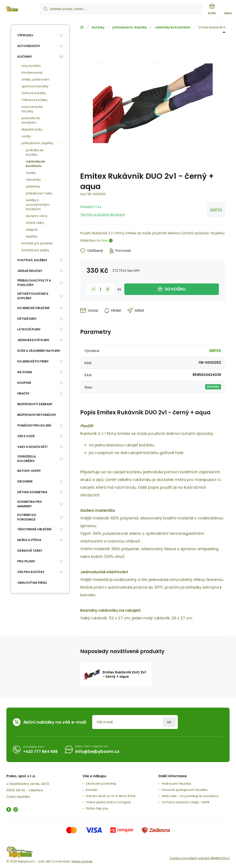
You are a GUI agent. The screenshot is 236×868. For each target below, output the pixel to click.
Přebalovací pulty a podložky (34, 283)
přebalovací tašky (39, 193)
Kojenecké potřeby (33, 361)
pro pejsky (26, 561)
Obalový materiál (32, 583)
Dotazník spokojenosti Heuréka (185, 790)
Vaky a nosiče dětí (32, 447)
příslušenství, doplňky (130, 27)
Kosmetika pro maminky (30, 504)
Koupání (24, 383)
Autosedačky (29, 46)
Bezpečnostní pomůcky (37, 415)
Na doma (25, 372)
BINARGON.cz (220, 858)
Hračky (23, 393)
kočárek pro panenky (37, 243)
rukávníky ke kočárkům (173, 27)
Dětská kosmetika (32, 492)
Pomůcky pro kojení (34, 425)
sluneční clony (37, 216)
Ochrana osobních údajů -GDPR (186, 802)
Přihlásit (169, 722)
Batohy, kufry (29, 471)
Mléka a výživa (29, 540)
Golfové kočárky (34, 93)
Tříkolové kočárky (35, 100)
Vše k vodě (26, 436)
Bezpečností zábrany (35, 404)
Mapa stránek (82, 861)
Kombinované (32, 73)
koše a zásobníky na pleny (39, 351)
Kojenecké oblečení (33, 308)
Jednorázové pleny (33, 340)
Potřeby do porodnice (27, 517)
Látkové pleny (29, 329)
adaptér (32, 230)
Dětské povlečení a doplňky (33, 296)
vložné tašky (35, 223)
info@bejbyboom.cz (97, 751)
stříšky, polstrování (35, 79)
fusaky (31, 173)
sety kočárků (31, 66)
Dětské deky (27, 319)
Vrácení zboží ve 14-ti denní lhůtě (111, 796)
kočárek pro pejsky (35, 250)
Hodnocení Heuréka (176, 784)
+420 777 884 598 (40, 751)
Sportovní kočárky (35, 86)
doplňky (32, 236)
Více (104, 240)
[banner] (20, 9)
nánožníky (33, 180)
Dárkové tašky (30, 551)
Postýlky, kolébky (32, 260)
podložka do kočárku (35, 152)
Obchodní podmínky (101, 784)
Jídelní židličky (30, 271)
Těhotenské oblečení (34, 529)
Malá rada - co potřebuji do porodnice (190, 796)
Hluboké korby (32, 129)
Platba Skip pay (97, 808)
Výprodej (25, 35)
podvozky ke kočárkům (31, 120)
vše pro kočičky (31, 572)
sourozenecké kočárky (32, 109)
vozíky (26, 136)
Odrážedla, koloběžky (27, 459)
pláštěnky (33, 186)
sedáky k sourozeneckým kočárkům (38, 205)
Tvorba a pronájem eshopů (190, 858)
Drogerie (25, 481)
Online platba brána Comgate (108, 802)
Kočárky (98, 27)
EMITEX (216, 210)
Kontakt (92, 790)
